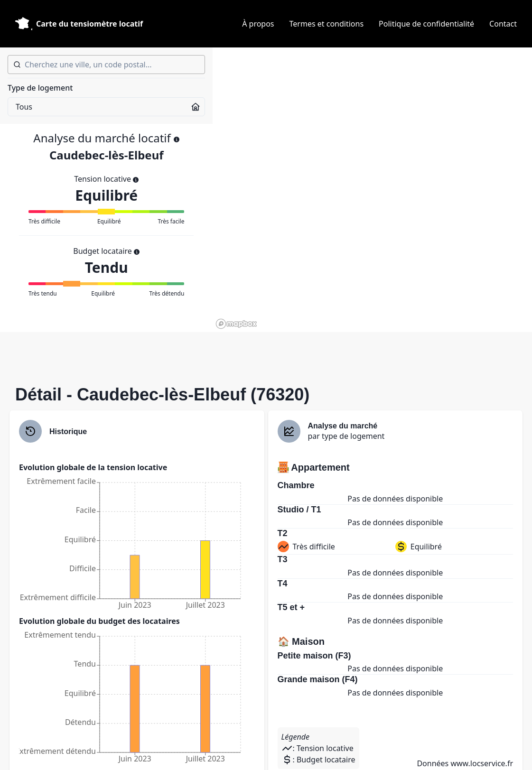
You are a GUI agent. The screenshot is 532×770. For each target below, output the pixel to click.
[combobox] (106, 65)
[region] (372, 190)
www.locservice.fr (482, 763)
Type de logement (40, 88)
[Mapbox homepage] (236, 324)
